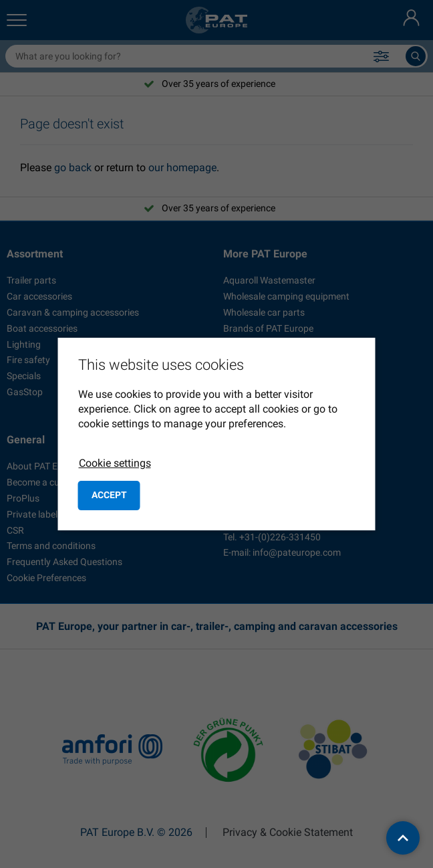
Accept (109, 495)
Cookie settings (115, 463)
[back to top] (403, 838)
